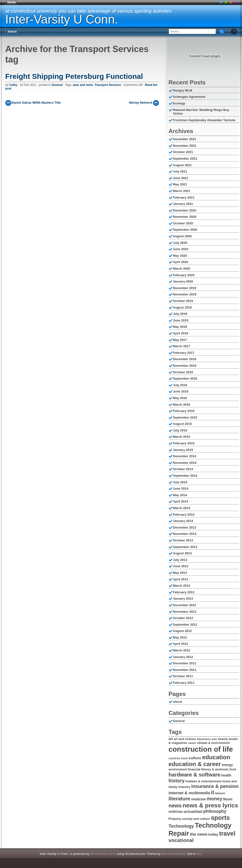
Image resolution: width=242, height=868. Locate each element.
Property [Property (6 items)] (175, 819)
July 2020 (180, 243)
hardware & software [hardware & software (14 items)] (195, 775)
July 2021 (180, 171)
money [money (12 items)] (214, 799)
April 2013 (181, 579)
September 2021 (185, 159)
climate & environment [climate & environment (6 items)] (213, 743)
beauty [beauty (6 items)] (223, 739)
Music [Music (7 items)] (228, 799)
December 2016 (185, 359)
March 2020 (182, 269)
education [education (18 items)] (216, 757)
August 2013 (182, 553)
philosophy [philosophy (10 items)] (215, 811)
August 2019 (182, 307)
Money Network (141, 103)
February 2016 (184, 411)
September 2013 (185, 547)
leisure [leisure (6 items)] (220, 793)
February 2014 (184, 515)
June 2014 (181, 489)
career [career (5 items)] (192, 743)
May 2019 (180, 327)
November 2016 (185, 366)
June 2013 (181, 566)
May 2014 (180, 495)
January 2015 (183, 450)
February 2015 (184, 443)
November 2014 (185, 463)
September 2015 (185, 417)
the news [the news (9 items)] (199, 834)
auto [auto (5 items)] (214, 739)
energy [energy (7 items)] (227, 765)
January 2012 (183, 657)
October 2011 (183, 676)
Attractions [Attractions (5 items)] (204, 739)
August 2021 (182, 165)
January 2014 (183, 521)
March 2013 (182, 586)
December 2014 (185, 456)
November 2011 (185, 670)
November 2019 (185, 294)
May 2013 (180, 573)
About (12, 32)
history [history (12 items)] (177, 781)
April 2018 (181, 333)
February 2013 (184, 592)
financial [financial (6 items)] (194, 769)
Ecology (179, 103)
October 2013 (183, 540)
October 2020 (183, 223)
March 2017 (182, 346)
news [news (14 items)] (175, 806)
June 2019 (181, 320)
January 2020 (183, 281)
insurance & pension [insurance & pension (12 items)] (215, 786)
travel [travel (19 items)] (227, 833)
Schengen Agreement (189, 97)
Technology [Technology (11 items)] (181, 826)
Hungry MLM (183, 90)
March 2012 (182, 650)
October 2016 (183, 372)
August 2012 (182, 631)
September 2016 (185, 379)
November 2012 (185, 612)
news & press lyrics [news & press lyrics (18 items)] (210, 805)
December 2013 (185, 527)
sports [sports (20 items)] (220, 818)
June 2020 (181, 249)
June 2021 (181, 178)
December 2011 (185, 663)
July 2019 (180, 314)
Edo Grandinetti (174, 854)
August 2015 (182, 424)
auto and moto (83, 85)
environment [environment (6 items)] (178, 769)
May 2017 (180, 340)
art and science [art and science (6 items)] (185, 739)
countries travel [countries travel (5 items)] (178, 758)
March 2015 (182, 437)
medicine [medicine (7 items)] (198, 799)
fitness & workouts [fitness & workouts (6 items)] (215, 769)
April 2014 (181, 501)
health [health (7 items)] (226, 775)
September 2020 (185, 230)
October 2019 (183, 301)
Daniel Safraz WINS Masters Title (36, 103)
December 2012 (185, 605)
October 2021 (183, 152)
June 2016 (181, 391)
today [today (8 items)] (213, 834)
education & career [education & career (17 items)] (195, 764)
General (57, 85)
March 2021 (182, 191)
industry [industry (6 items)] (184, 787)
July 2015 (180, 430)
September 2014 (185, 476)
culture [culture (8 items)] (195, 758)
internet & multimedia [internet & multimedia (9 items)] (189, 793)
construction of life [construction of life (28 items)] (201, 749)
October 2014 (183, 469)
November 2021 (185, 146)
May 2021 (180, 184)
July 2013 (180, 560)
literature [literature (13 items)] (179, 799)
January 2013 (183, 598)
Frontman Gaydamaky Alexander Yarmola (204, 120)
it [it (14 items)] (213, 792)
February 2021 (184, 197)
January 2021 (183, 204)
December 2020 (185, 210)
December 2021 (185, 139)
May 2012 (180, 637)
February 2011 (184, 683)
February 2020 (184, 275)
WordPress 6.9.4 (103, 854)
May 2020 (180, 256)
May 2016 (180, 398)
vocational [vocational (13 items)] (181, 840)
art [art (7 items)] (171, 739)
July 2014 (180, 482)
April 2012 (181, 644)
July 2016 (180, 385)
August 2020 (182, 236)
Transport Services (108, 85)
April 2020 (181, 262)
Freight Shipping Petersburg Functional (74, 76)
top (199, 854)
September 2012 (185, 625)
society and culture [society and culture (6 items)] (196, 819)
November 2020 (185, 217)
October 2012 (183, 618)
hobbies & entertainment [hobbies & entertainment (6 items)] (203, 781)
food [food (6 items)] (233, 769)
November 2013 (185, 534)
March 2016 (182, 405)
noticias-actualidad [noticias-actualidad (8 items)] (186, 811)
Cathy (13, 85)
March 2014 (182, 508)
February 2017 (184, 353)
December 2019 (185, 288)
